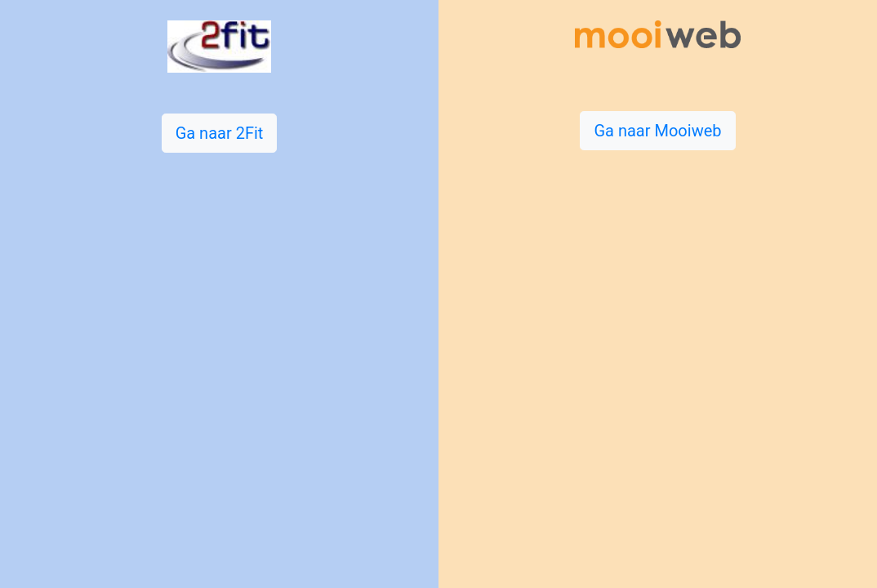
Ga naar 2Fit (220, 133)
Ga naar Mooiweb (657, 131)
